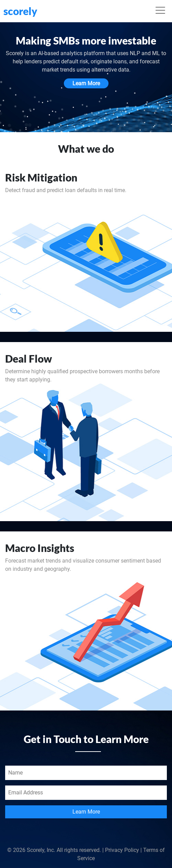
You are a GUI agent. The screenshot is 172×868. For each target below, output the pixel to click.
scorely (20, 11)
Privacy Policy (122, 850)
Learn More (86, 83)
